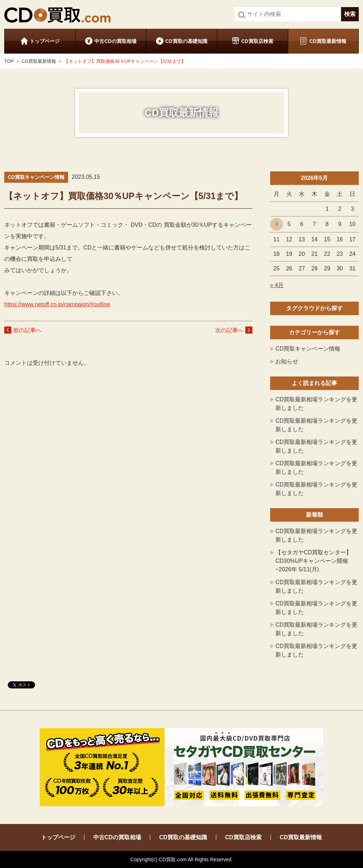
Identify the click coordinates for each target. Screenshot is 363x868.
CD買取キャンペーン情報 (308, 349)
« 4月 (277, 285)
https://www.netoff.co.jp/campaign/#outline (57, 304)
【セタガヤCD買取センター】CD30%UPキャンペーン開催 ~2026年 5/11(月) (314, 561)
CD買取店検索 (257, 41)
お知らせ (287, 361)
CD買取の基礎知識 (186, 41)
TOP (9, 61)
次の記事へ (229, 330)
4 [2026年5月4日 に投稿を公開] (276, 224)
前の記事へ (27, 330)
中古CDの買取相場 (115, 41)
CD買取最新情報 (328, 41)
